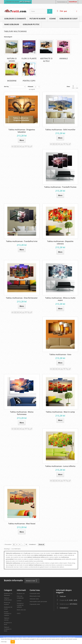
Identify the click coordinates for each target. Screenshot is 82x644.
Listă (77, 87)
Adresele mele (34, 599)
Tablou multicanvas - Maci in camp (60, 412)
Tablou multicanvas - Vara (60, 354)
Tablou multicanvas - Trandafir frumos (60, 187)
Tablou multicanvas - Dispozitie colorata (60, 242)
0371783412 (25, 2)
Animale (64, 58)
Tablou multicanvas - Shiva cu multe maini (60, 299)
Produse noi (21, 593)
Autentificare (73, 2)
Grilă (73, 87)
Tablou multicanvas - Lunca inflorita (60, 466)
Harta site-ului (21, 610)
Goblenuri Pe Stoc (31, 24)
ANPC (19, 613)
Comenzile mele (35, 593)
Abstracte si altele (46, 60)
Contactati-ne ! (64, 608)
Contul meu (35, 590)
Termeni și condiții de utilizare (20, 605)
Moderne (12, 81)
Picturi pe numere (38, 19)
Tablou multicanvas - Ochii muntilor (60, 130)
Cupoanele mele (35, 604)
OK (13, 642)
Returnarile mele (35, 596)
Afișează (30, 87)
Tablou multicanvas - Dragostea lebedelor (22, 131)
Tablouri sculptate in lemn (8, 629)
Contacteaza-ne (62, 2)
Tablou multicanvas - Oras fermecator (22, 298)
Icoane (53, 19)
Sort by (6, 87)
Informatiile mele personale (38, 602)
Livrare (19, 601)
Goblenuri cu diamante (15, 19)
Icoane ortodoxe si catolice (8, 614)
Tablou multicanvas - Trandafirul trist (22, 241)
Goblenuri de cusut (68, 19)
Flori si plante (29, 58)
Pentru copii (29, 81)
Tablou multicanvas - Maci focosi (22, 524)
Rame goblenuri (12, 24)
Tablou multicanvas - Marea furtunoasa (22, 413)
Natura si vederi (12, 60)
